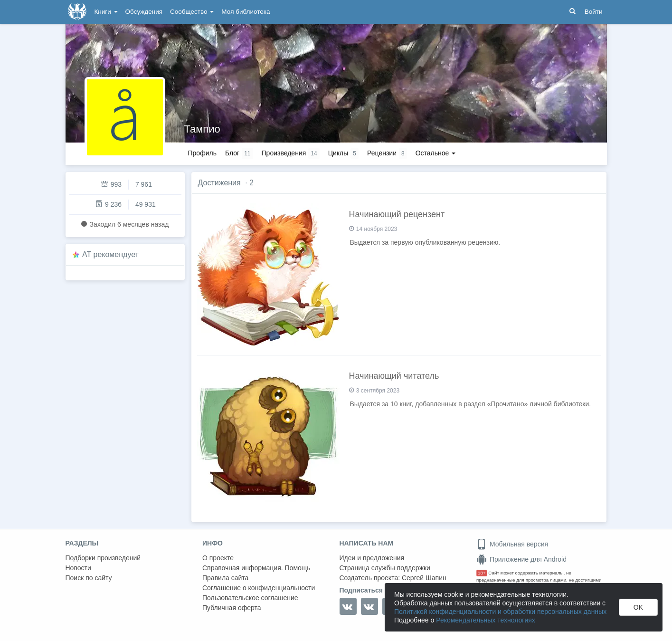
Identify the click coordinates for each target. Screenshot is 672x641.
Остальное (436, 153)
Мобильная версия (512, 544)
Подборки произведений (103, 558)
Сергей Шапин (424, 578)
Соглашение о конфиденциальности (259, 588)
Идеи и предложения (372, 558)
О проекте (218, 558)
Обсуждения (144, 12)
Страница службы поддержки (385, 568)
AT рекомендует (110, 254)
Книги (106, 12)
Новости (78, 568)
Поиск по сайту (89, 578)
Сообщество (192, 12)
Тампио (202, 129)
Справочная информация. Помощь (256, 568)
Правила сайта (225, 578)
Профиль (202, 153)
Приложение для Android (521, 559)
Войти (594, 12)
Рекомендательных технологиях (486, 620)
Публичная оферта (232, 608)
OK (638, 607)
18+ (482, 573)
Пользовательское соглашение (250, 598)
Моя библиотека (246, 12)
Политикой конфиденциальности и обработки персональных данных (500, 612)
